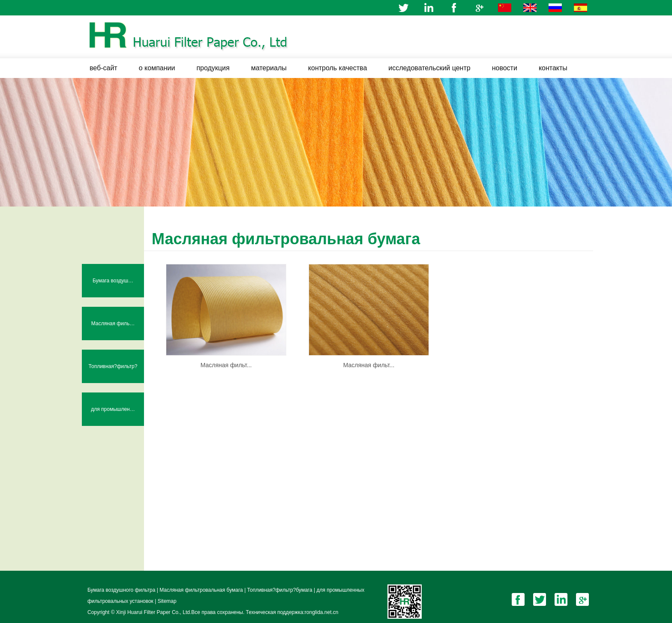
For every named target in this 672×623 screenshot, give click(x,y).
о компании (157, 68)
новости (505, 68)
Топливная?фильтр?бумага (113, 373)
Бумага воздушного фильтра (122, 590)
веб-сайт (103, 68)
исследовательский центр (429, 68)
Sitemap (167, 601)
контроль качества (337, 68)
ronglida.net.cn (322, 612)
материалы (269, 68)
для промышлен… (113, 409)
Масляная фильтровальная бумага (202, 590)
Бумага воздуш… (113, 281)
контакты (553, 68)
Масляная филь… (113, 323)
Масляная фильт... (226, 365)
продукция (213, 68)
